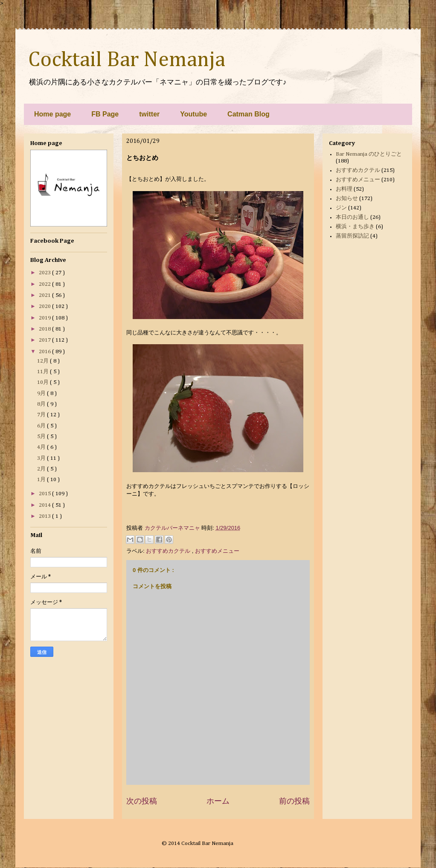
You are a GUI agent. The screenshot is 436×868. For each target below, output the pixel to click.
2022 (45, 284)
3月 (42, 458)
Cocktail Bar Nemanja (127, 60)
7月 (42, 415)
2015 (45, 494)
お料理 (344, 189)
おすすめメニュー (217, 551)
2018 (45, 329)
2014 (45, 505)
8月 (42, 404)
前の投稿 (294, 801)
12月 (44, 361)
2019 (45, 318)
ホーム (218, 801)
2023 (45, 273)
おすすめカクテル (169, 551)
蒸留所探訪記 (352, 236)
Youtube (193, 114)
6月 (42, 426)
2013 (45, 516)
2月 (42, 469)
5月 (42, 437)
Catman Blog (249, 114)
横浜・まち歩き (355, 227)
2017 (45, 340)
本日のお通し (352, 217)
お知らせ (347, 199)
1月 (42, 480)
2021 (45, 295)
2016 (45, 352)
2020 (45, 306)
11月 (44, 372)
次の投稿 (142, 801)
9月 (42, 393)
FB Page (105, 114)
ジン (341, 208)
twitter (149, 114)
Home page (52, 114)
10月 (44, 382)
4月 (42, 447)
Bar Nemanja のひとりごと (369, 154)
